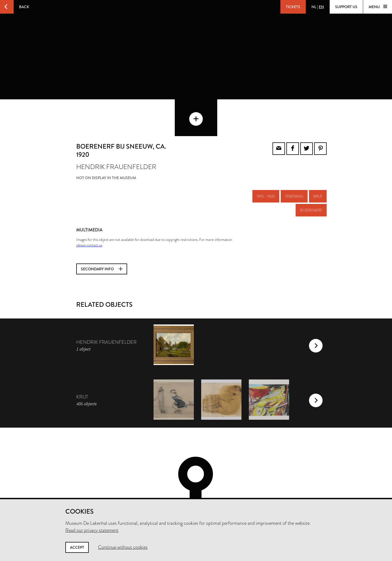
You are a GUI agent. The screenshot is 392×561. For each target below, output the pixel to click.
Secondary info (102, 240)
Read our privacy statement (92, 530)
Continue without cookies (123, 547)
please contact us (89, 216)
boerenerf (311, 181)
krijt (318, 167)
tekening (294, 167)
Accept (77, 547)
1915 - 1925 (266, 167)
